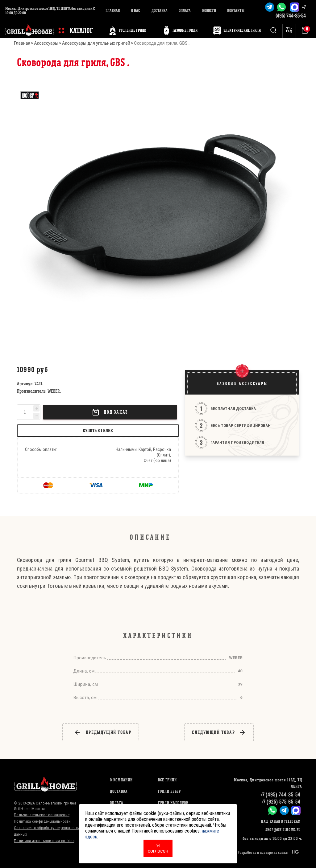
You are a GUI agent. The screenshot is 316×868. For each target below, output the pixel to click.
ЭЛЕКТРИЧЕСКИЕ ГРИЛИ (242, 30)
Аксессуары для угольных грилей (96, 43)
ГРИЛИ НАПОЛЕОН (173, 803)
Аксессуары (46, 43)
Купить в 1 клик (98, 430)
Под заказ (110, 412)
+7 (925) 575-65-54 (281, 802)
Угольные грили (133, 30)
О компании (121, 780)
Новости (209, 11)
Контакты (236, 11)
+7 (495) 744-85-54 (280, 794)
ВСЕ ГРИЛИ (167, 780)
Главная (113, 11)
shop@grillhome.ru (283, 830)
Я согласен (158, 848)
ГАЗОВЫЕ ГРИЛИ (185, 30)
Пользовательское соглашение (42, 815)
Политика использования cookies (44, 841)
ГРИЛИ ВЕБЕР (169, 791)
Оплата (185, 11)
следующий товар (219, 732)
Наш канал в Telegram (281, 821)
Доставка (160, 11)
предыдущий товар (103, 732)
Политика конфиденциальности (42, 821)
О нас (136, 11)
